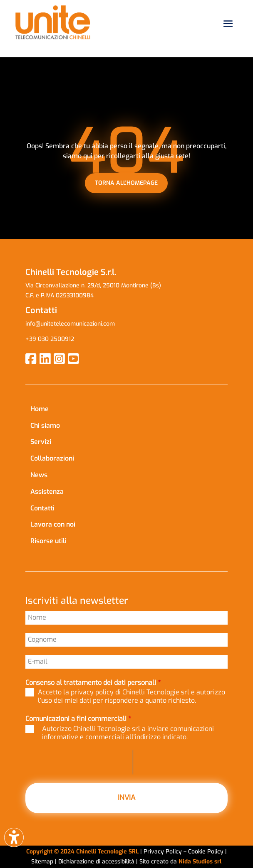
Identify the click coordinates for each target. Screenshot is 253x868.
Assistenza (47, 492)
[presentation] (79, 762)
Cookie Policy (207, 852)
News (39, 475)
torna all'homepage (126, 183)
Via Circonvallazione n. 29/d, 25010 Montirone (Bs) (93, 286)
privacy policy (92, 692)
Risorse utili (48, 541)
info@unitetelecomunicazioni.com (71, 324)
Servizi (41, 442)
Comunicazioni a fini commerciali (78, 719)
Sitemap (42, 862)
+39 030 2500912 (50, 339)
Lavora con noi (53, 524)
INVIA (126, 798)
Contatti (42, 508)
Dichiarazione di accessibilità (97, 862)
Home (40, 409)
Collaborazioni (52, 458)
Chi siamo (45, 425)
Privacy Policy (163, 852)
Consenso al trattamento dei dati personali (93, 683)
